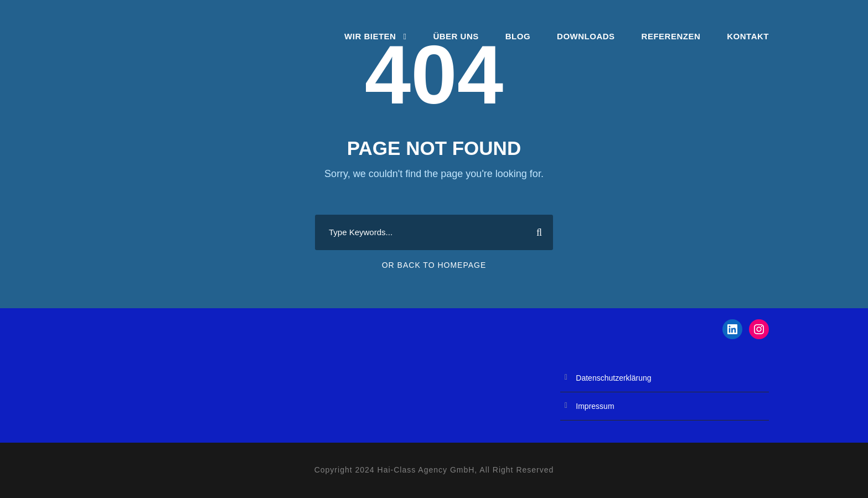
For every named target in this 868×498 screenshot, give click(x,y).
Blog (518, 36)
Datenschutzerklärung (613, 378)
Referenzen (671, 36)
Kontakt (748, 36)
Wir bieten (370, 36)
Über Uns (456, 36)
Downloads (586, 36)
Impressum (595, 406)
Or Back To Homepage (434, 265)
